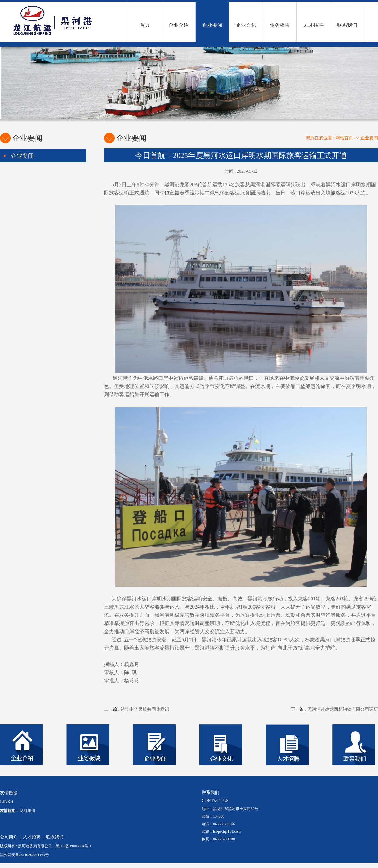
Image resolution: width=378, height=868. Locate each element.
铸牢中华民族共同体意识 (145, 709)
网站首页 (344, 138)
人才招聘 (313, 25)
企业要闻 (212, 25)
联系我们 (347, 25)
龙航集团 (27, 811)
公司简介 (9, 837)
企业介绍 (179, 25)
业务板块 (280, 25)
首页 (145, 25)
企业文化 (246, 25)
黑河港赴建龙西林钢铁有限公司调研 (343, 709)
